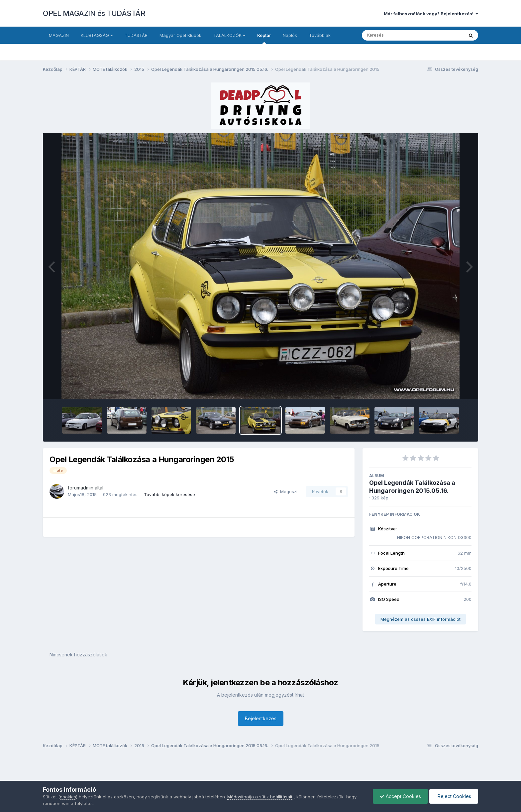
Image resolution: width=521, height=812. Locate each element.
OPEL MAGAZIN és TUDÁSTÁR (94, 13)
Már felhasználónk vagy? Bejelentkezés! (431, 14)
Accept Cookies (400, 796)
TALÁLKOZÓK (229, 35)
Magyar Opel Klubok (180, 35)
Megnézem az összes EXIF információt (420, 619)
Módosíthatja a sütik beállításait (260, 797)
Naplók (290, 35)
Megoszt (286, 491)
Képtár (264, 38)
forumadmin (81, 488)
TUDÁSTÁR (136, 35)
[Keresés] (395, 35)
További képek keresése (169, 494)
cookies (68, 797)
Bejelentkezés (261, 718)
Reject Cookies (454, 796)
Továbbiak (320, 35)
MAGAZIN (59, 35)
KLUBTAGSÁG (97, 35)
